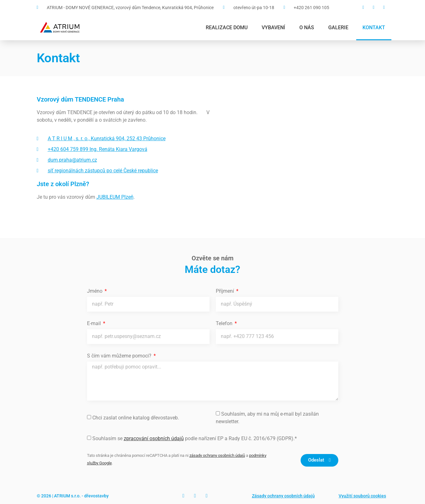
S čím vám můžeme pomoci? (120, 356)
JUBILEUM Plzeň (115, 197)
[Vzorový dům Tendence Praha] (302, 159)
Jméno (95, 291)
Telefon (225, 324)
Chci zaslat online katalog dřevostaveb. (136, 418)
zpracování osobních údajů (154, 438)
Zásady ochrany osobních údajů (283, 496)
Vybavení (273, 28)
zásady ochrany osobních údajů (217, 455)
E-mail (95, 324)
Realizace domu (227, 28)
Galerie (338, 28)
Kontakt (374, 28)
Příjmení (226, 291)
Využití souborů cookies (362, 496)
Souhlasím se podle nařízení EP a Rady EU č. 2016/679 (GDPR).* (195, 438)
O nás (307, 28)
